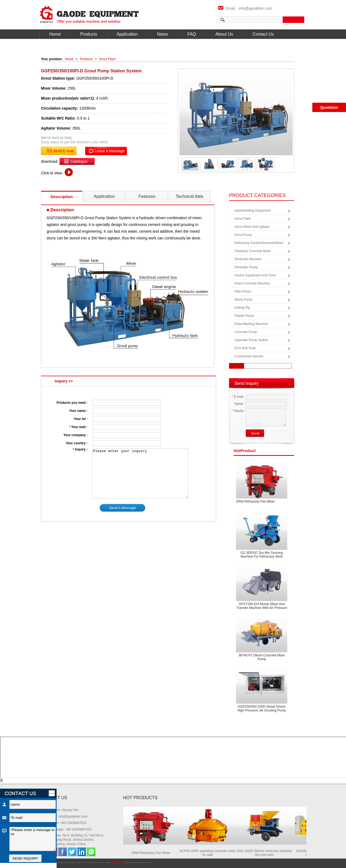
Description (62, 197)
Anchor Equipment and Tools (255, 275)
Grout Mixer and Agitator (252, 227)
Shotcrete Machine (248, 259)
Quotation (329, 107)
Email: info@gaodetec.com (68, 816)
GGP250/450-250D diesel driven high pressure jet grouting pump (262, 708)
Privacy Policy (117, 862)
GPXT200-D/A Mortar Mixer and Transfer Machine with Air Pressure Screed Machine (262, 608)
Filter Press (243, 291)
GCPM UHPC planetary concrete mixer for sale (209, 853)
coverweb (146, 862)
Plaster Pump (244, 316)
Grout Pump (243, 235)
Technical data (189, 196)
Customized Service (249, 356)
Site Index (91, 862)
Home (55, 34)
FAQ (192, 34)
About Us (224, 34)
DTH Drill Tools (245, 348)
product (245, 451)
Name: (238, 404)
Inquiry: (238, 411)
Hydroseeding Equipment (253, 211)
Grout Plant (107, 59)
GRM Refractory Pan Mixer (255, 501)
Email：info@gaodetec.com (245, 8)
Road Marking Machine (251, 324)
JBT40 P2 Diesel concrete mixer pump (262, 657)
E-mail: (238, 397)
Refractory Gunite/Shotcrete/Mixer (259, 243)
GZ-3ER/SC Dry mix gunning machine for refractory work (262, 555)
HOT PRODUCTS (140, 798)
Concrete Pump (246, 332)
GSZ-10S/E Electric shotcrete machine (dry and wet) (265, 853)
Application (127, 34)
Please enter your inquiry (140, 473)
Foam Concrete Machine (252, 283)
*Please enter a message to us (33, 839)
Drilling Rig (242, 308)
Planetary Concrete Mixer (253, 251)
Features (147, 196)
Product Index (103, 862)
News (162, 34)
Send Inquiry (247, 383)
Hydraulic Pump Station (251, 340)
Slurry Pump (243, 300)
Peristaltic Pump (246, 267)
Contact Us (263, 34)
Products (89, 34)
